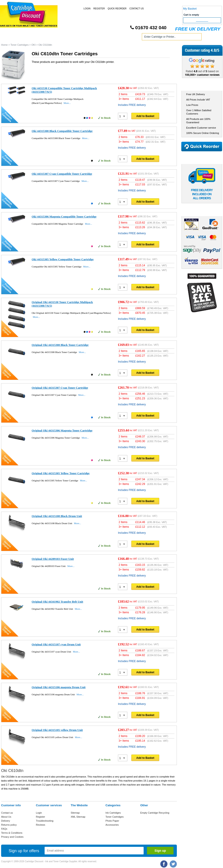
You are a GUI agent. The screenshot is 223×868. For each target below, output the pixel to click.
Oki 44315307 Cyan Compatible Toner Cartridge (62, 174)
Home (10, 38)
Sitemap (75, 813)
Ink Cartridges (35, 38)
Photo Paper (112, 821)
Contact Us (136, 9)
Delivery (6, 821)
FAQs (4, 829)
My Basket (190, 9)
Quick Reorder (117, 9)
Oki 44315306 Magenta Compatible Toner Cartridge (64, 216)
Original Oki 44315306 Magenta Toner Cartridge (62, 430)
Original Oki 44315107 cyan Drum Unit (56, 644)
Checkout (202, 20)
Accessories (112, 825)
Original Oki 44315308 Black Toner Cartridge (60, 345)
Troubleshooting (45, 821)
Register (99, 9)
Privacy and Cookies (12, 837)
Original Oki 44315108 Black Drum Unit (57, 516)
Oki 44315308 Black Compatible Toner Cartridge (62, 131)
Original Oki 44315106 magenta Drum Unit (59, 687)
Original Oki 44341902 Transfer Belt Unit (57, 602)
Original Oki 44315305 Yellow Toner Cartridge (61, 473)
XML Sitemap (78, 817)
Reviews (41, 825)
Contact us (7, 813)
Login (87, 9)
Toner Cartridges (69, 38)
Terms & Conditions (12, 833)
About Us (6, 817)
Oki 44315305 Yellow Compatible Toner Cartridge (63, 259)
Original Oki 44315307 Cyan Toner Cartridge (60, 388)
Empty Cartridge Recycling (155, 813)
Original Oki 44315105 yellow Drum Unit (57, 730)
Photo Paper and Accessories (112, 38)
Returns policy (9, 825)
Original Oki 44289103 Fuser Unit (53, 559)
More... (67, 103)
